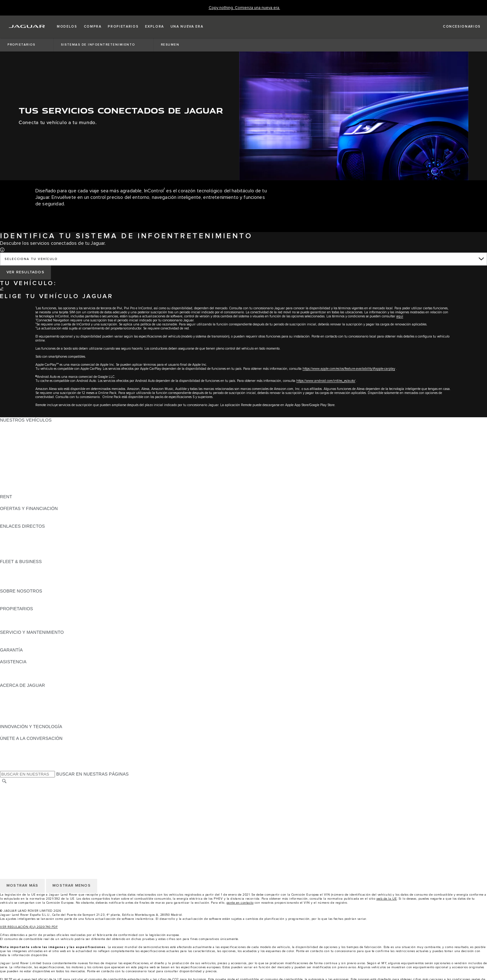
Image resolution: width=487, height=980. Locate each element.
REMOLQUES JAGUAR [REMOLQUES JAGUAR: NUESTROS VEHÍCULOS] (24, 473)
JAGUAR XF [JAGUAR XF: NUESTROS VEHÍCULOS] (12, 455)
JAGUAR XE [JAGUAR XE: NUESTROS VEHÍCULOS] (13, 450)
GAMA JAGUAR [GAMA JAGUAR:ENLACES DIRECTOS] (16, 532)
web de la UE (387, 899)
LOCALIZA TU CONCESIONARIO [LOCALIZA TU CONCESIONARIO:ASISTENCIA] (34, 673)
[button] (67, 27)
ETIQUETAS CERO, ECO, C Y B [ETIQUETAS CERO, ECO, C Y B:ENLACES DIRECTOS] (33, 556)
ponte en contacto (240, 903)
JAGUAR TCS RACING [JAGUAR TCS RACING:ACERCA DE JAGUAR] (23, 697)
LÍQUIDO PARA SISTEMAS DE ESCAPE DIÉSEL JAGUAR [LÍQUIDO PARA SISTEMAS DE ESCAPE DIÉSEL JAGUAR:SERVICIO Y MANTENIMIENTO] (59, 644)
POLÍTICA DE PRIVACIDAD (28, 805)
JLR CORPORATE (18, 817)
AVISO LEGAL (14, 799)
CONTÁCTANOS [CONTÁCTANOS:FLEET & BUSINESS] (17, 585)
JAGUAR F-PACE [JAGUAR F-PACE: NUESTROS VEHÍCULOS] (18, 426)
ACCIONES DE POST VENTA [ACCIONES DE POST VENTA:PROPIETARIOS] (30, 626)
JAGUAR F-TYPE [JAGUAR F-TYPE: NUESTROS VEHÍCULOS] (18, 444)
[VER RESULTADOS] (25, 273)
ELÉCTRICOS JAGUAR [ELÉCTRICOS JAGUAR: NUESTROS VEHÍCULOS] (24, 467)
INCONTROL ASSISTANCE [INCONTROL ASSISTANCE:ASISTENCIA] (27, 679)
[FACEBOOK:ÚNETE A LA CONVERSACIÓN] (15, 762)
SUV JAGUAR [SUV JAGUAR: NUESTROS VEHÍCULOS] (14, 461)
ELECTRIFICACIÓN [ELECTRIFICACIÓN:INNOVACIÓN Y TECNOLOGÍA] (20, 732)
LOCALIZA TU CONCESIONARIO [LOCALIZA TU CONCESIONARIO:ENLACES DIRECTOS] (34, 538)
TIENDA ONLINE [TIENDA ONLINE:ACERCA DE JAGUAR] (17, 715)
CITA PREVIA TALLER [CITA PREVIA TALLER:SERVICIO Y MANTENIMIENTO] (22, 638)
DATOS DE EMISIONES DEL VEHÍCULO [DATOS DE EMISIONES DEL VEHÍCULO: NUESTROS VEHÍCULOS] (41, 485)
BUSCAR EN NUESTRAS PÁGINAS (92, 774)
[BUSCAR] (4, 781)
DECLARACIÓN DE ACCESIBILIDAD (37, 829)
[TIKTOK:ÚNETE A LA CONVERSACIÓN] (10, 750)
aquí (400, 316)
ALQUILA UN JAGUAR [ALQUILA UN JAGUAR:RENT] (23, 503)
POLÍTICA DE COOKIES (25, 811)
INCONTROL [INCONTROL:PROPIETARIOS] (13, 620)
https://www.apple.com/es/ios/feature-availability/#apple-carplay (349, 369)
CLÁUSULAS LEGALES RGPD (31, 823)
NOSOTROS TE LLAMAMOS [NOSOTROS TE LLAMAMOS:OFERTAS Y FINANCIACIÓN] (29, 520)
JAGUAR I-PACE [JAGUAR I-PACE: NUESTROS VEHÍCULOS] (17, 438)
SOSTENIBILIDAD (18, 603)
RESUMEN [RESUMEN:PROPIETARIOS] (11, 615)
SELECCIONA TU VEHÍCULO (31, 259)
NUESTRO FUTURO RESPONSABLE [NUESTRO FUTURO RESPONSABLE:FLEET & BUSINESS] (38, 579)
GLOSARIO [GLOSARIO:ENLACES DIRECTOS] (12, 544)
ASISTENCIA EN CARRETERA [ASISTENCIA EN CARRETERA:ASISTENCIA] (31, 668)
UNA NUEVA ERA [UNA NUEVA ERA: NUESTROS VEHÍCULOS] (18, 491)
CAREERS (11, 793)
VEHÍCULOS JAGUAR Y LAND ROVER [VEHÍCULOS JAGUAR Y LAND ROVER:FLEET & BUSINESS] (40, 573)
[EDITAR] (10, 290)
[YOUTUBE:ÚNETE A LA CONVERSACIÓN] (13, 756)
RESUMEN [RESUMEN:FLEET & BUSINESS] (11, 567)
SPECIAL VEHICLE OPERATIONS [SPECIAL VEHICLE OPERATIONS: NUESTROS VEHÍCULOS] (34, 479)
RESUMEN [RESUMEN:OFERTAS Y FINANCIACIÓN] (11, 514)
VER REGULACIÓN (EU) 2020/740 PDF (29, 927)
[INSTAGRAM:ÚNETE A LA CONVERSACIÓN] (16, 744)
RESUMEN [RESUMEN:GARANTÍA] (11, 656)
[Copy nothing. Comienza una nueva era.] (244, 8)
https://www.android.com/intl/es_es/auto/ (326, 381)
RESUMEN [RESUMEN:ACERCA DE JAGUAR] (11, 691)
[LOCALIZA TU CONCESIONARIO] (456, 27)
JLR (4, 597)
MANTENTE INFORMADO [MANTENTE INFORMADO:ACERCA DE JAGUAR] (26, 709)
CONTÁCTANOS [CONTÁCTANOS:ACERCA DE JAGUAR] (17, 703)
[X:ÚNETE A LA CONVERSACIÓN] (4, 768)
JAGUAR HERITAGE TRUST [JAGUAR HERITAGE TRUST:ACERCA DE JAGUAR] (29, 721)
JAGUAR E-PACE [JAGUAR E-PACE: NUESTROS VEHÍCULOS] (18, 432)
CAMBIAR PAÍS (16, 787)
